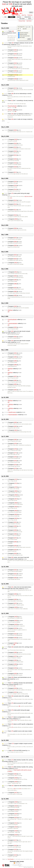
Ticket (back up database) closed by (9, 33)
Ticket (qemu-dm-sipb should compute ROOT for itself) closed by (16, 332)
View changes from (25, 27)
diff (15, 108)
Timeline (12, 17)
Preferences (30, 15)
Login (13, 15)
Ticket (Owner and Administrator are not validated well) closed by (17, 678)
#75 (12, 720)
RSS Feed (18, 863)
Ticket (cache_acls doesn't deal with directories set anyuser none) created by (16, 558)
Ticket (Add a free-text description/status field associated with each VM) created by (17, 588)
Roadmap (19, 17)
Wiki (5, 17)
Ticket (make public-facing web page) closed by (16, 194)
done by (24, 31)
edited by (15, 106)
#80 (14, 645)
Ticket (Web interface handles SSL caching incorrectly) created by (17, 768)
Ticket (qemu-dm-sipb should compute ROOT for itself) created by (16, 341)
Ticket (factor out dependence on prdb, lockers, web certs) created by (16, 718)
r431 (15, 686)
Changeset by (13, 50)
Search (30, 19)
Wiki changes (21, 38)
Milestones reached (23, 34)
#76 (16, 720)
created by (15, 412)
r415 (15, 789)
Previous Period (22, 21)
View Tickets (22, 19)
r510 (11, 198)
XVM (10, 4)
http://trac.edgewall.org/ (28, 867)
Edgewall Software (18, 865)
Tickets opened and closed (24, 36)
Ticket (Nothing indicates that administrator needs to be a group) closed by (17, 684)
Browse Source (28, 17)
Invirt (4, 4)
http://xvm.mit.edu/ (29, 196)
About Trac (24, 15)
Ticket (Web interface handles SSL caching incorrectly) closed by (17, 761)
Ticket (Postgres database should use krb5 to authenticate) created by (18, 44)
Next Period (29, 21)
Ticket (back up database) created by (18, 114)
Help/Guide (18, 15)
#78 (19, 706)
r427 (20, 789)
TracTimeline (11, 859)
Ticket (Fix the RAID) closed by (17, 751)
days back (23, 29)
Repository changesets (23, 33)
